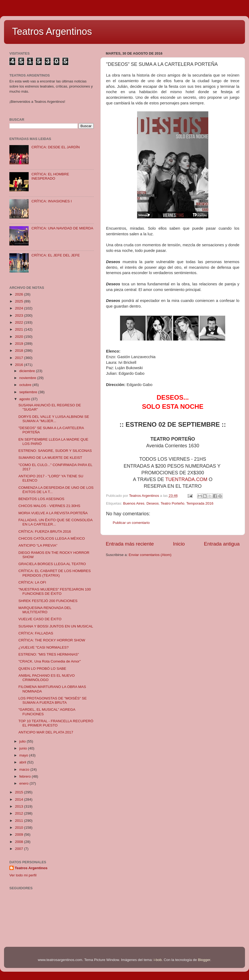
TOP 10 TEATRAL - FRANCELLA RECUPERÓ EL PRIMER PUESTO (56, 723)
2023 (20, 315)
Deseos (153, 503)
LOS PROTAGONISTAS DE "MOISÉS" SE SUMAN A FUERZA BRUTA (53, 700)
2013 (20, 806)
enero (24, 783)
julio (23, 741)
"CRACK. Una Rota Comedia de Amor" (50, 661)
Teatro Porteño (173, 503)
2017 (20, 358)
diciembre (28, 371)
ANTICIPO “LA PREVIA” (38, 545)
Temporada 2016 (200, 503)
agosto (25, 399)
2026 (20, 294)
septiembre (29, 392)
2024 (20, 308)
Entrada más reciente (130, 544)
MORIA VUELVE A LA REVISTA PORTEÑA (53, 513)
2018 (20, 351)
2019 (20, 344)
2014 (20, 799)
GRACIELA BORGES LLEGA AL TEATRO (52, 564)
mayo (24, 755)
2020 (20, 337)
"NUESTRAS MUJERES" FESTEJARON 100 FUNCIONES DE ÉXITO (55, 591)
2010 (20, 828)
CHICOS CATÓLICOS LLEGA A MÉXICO (52, 538)
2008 (20, 842)
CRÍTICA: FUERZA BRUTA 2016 (45, 531)
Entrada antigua (222, 544)
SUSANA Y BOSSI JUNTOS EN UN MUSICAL (56, 626)
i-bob (158, 960)
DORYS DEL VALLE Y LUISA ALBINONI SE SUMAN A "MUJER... (54, 419)
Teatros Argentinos (52, 31)
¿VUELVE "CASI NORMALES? (44, 647)
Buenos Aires (134, 503)
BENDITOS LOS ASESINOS (41, 499)
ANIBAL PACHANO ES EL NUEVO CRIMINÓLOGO (47, 678)
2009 (20, 835)
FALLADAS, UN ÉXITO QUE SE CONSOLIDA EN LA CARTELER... (56, 522)
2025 (20, 301)
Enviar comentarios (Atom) (150, 555)
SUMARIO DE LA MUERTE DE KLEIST (50, 458)
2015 (20, 792)
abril (23, 762)
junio (24, 748)
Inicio (179, 544)
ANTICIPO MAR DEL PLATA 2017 (46, 732)
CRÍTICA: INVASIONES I (52, 201)
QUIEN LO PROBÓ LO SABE (42, 669)
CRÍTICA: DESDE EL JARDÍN (55, 147)
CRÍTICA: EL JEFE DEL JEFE (56, 255)
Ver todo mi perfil (23, 875)
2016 (20, 365)
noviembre (28, 378)
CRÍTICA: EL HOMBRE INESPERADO (50, 176)
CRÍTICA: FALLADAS (36, 633)
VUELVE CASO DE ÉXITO (40, 619)
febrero (26, 776)
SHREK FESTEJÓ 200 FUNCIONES (48, 601)
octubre (26, 385)
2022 (20, 322)
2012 (20, 813)
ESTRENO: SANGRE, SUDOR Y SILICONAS (55, 451)
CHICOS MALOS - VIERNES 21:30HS (49, 506)
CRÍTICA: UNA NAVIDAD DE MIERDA (62, 228)
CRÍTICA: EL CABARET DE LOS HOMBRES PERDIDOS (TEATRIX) (55, 573)
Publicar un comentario (131, 523)
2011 (20, 821)
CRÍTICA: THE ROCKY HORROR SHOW (52, 640)
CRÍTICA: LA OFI (32, 582)
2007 (20, 849)
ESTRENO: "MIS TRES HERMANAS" (49, 654)
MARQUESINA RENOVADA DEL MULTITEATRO (45, 610)
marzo (25, 769)
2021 (20, 329)
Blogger (204, 960)
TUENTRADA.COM (186, 479)
